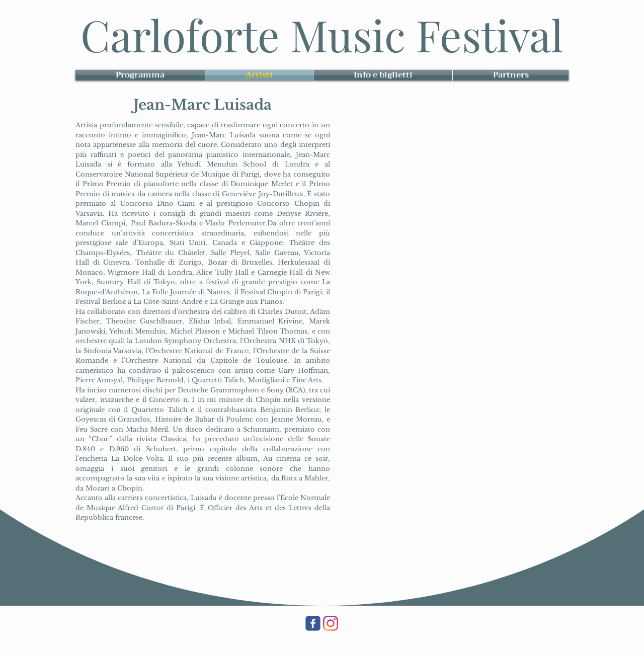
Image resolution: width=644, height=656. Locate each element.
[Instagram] (331, 623)
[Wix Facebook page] (313, 623)
